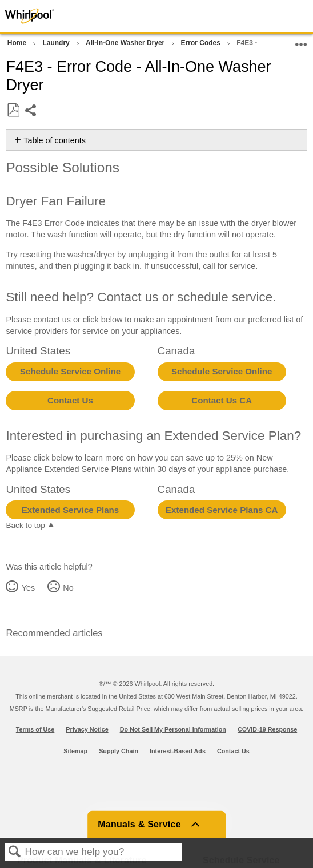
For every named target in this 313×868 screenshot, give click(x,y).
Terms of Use (35, 729)
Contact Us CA (222, 400)
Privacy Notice (87, 729)
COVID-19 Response (267, 729)
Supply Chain (119, 751)
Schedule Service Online (70, 371)
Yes (28, 588)
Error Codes (202, 43)
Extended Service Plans (70, 510)
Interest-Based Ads (178, 751)
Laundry (57, 43)
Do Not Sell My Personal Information (173, 729)
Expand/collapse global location (301, 41)
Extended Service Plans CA (222, 510)
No (68, 588)
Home (18, 43)
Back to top (25, 525)
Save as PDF (13, 110)
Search (15, 852)
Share (31, 112)
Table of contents (55, 140)
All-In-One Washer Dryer (126, 43)
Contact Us (70, 400)
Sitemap (75, 751)
